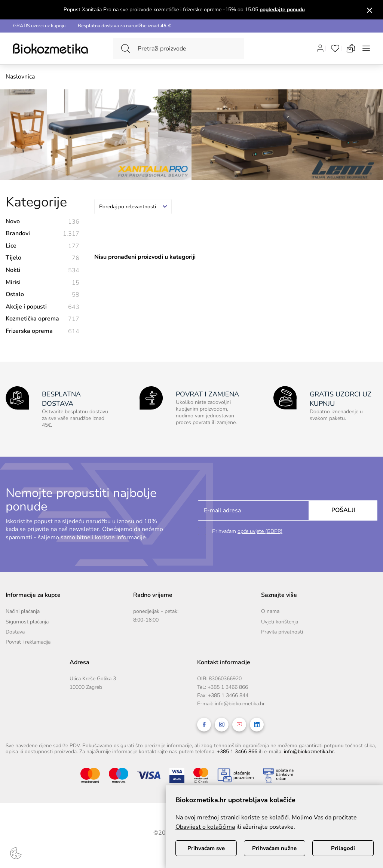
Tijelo (42, 258)
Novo (42, 222)
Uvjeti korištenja (280, 622)
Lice (42, 246)
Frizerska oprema (42, 332)
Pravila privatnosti (282, 632)
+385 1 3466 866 (228, 687)
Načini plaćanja (23, 611)
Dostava (15, 632)
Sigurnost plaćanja (27, 622)
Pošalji (343, 510)
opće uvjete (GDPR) (260, 531)
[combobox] (133, 207)
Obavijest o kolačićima (205, 827)
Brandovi (42, 234)
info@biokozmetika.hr (240, 704)
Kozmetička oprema (42, 319)
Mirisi (42, 283)
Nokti (42, 271)
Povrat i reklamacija (28, 642)
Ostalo (42, 295)
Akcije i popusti (42, 307)
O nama (270, 611)
